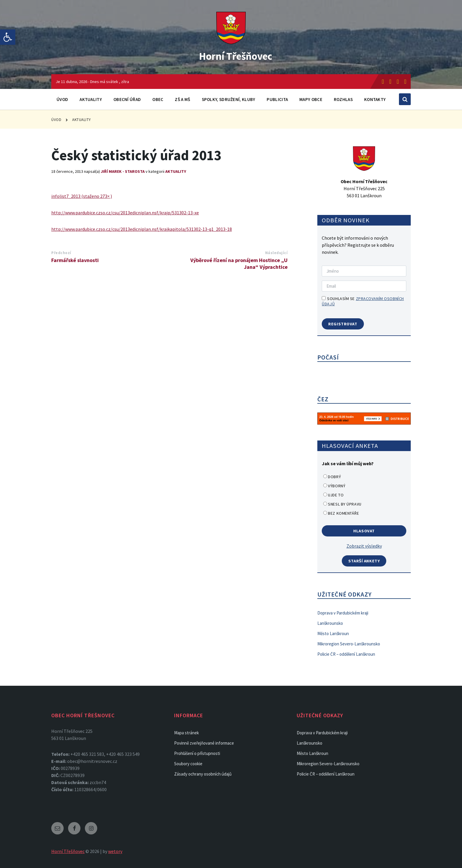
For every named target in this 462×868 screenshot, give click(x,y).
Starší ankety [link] (364, 561)
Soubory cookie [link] (188, 764)
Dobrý (334, 477)
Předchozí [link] (61, 253)
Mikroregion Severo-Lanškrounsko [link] (349, 644)
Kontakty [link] (375, 99)
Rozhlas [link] (343, 99)
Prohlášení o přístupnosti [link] (197, 753)
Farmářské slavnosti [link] (75, 260)
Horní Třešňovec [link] (236, 55)
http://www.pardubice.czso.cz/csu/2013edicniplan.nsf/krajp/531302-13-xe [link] (125, 213)
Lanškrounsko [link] (330, 623)
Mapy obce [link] (311, 99)
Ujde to (336, 495)
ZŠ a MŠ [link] (182, 99)
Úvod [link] (62, 99)
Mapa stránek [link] (187, 733)
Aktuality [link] (91, 99)
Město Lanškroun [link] (333, 633)
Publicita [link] (277, 99)
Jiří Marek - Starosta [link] (123, 171)
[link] (8, 37)
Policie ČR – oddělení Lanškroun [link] (346, 654)
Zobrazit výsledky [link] (364, 546)
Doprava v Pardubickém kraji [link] (343, 613)
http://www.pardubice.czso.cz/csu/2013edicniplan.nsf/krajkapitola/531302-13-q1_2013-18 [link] (142, 229)
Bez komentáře (343, 513)
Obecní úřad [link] (127, 99)
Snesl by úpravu (345, 504)
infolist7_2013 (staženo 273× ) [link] (82, 196)
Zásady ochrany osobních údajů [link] (203, 774)
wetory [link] (115, 851)
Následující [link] (277, 253)
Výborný (337, 486)
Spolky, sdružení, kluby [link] (229, 99)
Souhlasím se (363, 301)
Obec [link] (158, 99)
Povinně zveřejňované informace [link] (204, 743)
